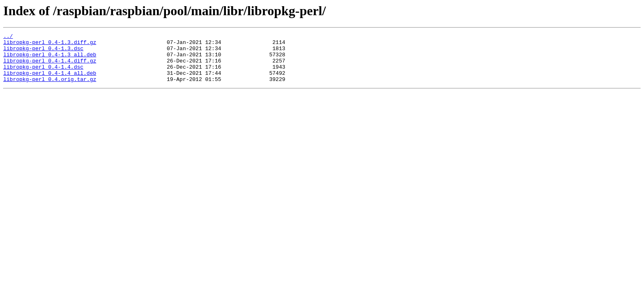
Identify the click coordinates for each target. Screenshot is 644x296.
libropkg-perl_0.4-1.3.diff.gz (50, 44)
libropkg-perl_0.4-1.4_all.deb (50, 81)
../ (8, 37)
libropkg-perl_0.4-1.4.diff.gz (50, 67)
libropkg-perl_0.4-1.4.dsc (43, 74)
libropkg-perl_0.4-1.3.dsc (43, 52)
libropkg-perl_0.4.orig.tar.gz (50, 89)
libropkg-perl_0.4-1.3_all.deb (50, 59)
